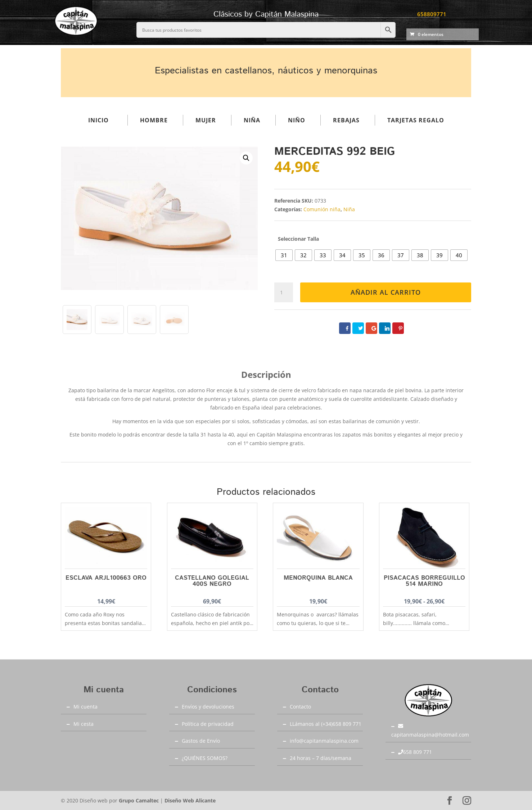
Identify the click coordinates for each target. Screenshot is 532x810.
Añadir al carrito (386, 292)
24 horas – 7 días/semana (321, 758)
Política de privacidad (208, 724)
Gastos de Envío (201, 741)
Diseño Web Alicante (190, 800)
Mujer (206, 120)
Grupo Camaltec (139, 800)
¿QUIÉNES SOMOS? (205, 758)
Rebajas (346, 120)
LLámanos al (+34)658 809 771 (326, 724)
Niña (252, 120)
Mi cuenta (85, 707)
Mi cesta (84, 724)
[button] (246, 158)
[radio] (284, 255)
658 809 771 (415, 752)
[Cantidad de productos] (284, 293)
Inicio (98, 120)
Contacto (300, 707)
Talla (313, 239)
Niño (297, 120)
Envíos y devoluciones (208, 707)
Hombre (154, 120)
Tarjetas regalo (416, 120)
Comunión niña (322, 209)
